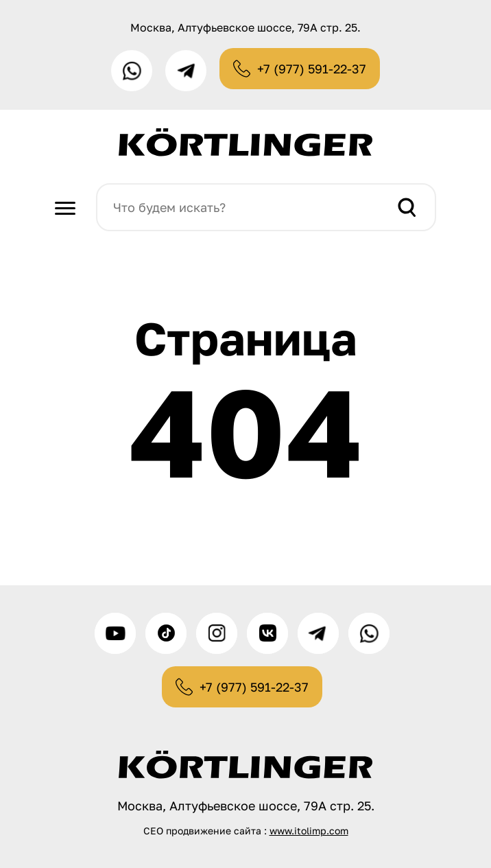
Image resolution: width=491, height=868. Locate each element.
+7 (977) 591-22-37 (312, 69)
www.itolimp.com (309, 831)
